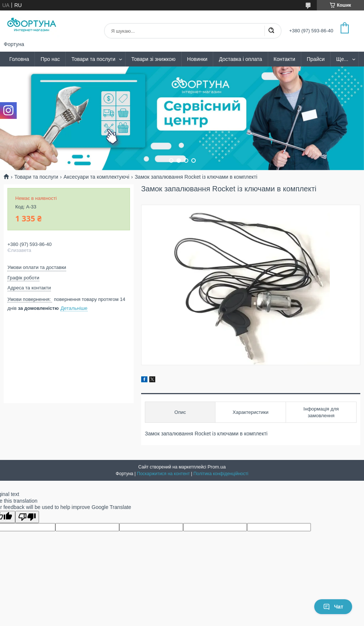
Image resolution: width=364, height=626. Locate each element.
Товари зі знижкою (153, 59)
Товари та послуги (93, 59)
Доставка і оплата (240, 59)
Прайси (316, 59)
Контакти (285, 59)
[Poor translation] (27, 517)
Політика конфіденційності (221, 474)
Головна (19, 59)
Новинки (197, 59)
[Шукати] (271, 31)
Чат (333, 607)
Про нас (50, 59)
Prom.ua (217, 467)
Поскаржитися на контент (163, 474)
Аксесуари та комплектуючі (96, 177)
